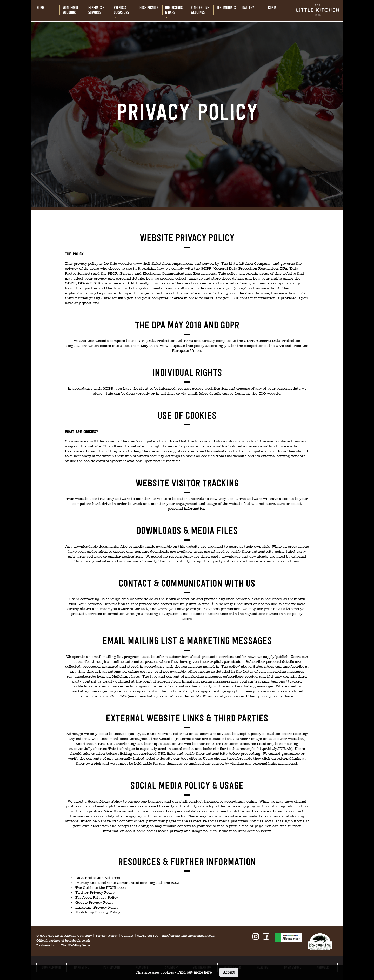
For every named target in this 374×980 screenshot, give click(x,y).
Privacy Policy (107, 936)
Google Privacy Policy (95, 902)
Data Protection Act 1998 (98, 878)
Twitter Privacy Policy (95, 892)
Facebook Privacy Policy (97, 897)
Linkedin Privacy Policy (97, 907)
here (289, 696)
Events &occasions (121, 10)
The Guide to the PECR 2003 (101, 888)
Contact (127, 936)
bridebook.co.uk (78, 941)
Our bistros (174, 10)
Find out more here (195, 972)
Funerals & (96, 10)
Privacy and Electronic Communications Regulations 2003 (127, 883)
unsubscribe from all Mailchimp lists (107, 676)
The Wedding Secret (76, 945)
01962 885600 (148, 936)
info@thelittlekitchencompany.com (189, 936)
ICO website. (270, 393)
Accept (229, 972)
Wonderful (71, 10)
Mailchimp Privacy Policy (98, 912)
